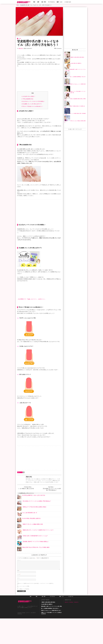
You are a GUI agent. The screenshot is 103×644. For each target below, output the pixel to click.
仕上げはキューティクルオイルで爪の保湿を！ (33, 101)
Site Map (71, 628)
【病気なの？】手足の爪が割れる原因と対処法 (34, 532)
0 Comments (59, 48)
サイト (18, 604)
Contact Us (76, 628)
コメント (19, 586)
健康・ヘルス (60, 2)
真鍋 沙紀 (21, 48)
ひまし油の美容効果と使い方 (30, 538)
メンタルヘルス (68, 2)
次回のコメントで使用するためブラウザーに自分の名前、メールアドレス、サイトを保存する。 (36, 609)
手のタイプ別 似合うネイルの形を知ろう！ (32, 106)
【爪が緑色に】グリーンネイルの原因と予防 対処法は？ (51, 515)
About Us (66, 628)
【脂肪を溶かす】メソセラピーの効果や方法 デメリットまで (38, 556)
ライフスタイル (51, 2)
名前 (18, 596)
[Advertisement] (39, 81)
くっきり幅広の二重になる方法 (26, 514)
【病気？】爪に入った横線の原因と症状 (32, 550)
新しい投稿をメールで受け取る (23, 615)
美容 (34, 2)
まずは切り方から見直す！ (28, 96)
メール (19, 600)
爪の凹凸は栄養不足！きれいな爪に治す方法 (34, 521)
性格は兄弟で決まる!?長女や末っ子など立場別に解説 (36, 573)
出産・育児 (44, 2)
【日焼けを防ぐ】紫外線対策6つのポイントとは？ (35, 561)
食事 (38, 2)
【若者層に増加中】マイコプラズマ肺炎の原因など (35, 567)
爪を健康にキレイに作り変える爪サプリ (32, 104)
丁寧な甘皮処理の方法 (27, 99)
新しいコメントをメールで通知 (23, 612)
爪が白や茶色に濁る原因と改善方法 (31, 544)
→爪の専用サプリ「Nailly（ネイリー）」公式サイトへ (31, 325)
